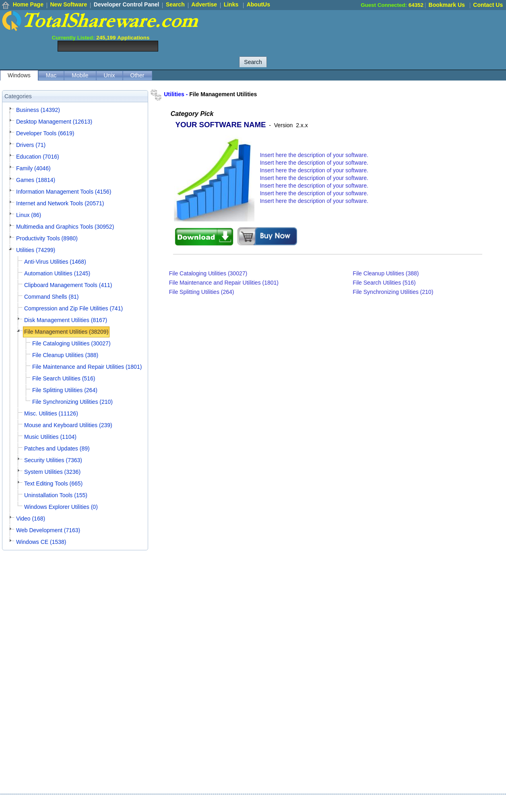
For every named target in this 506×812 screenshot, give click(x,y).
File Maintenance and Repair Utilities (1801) (87, 367)
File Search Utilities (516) (64, 378)
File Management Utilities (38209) (66, 332)
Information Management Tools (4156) (64, 192)
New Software (68, 4)
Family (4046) (33, 168)
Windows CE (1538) (41, 542)
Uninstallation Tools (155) (56, 495)
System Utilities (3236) (52, 472)
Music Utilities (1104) (50, 437)
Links (231, 4)
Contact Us (488, 5)
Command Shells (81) (51, 297)
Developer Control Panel (127, 4)
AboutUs (258, 4)
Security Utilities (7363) (53, 460)
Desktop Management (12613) (54, 122)
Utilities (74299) (36, 250)
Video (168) (31, 519)
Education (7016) (38, 157)
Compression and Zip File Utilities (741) (73, 308)
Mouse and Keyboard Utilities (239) (68, 425)
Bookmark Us (447, 5)
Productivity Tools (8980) (47, 238)
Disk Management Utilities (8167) (66, 320)
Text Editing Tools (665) (53, 483)
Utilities (174, 94)
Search (175, 4)
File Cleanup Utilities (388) (65, 355)
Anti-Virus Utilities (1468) (55, 262)
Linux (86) (29, 215)
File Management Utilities (223, 94)
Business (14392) (38, 110)
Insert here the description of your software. (314, 155)
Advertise (204, 4)
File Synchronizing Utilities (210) (72, 402)
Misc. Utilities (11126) (51, 413)
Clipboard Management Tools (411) (68, 285)
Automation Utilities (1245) (57, 273)
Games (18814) (36, 180)
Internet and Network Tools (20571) (60, 203)
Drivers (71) (31, 145)
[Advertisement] (359, 28)
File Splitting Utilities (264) (65, 390)
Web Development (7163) (48, 530)
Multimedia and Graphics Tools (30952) (65, 227)
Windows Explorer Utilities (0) (61, 507)
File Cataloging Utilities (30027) (71, 343)
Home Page (28, 4)
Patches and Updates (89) (57, 448)
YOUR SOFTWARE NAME (221, 125)
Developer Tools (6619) (45, 133)
